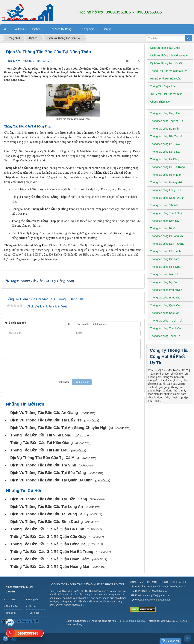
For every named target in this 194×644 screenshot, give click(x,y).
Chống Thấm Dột (160, 102)
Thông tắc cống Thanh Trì (165, 336)
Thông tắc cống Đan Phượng (167, 244)
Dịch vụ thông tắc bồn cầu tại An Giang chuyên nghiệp (62, 428)
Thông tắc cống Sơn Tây (165, 221)
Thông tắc (33, 599)
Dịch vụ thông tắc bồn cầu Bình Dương (47, 522)
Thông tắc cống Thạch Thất (166, 321)
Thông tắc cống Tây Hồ (164, 205)
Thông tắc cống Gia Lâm (165, 259)
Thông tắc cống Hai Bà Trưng (168, 167)
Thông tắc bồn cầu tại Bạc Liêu (40, 450)
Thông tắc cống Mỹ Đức (164, 282)
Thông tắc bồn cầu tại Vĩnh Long (41, 435)
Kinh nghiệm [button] (88, 30)
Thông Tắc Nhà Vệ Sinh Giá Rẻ (169, 71)
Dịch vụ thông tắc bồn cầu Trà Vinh (43, 465)
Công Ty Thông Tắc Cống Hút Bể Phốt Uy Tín (169, 356)
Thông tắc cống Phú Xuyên (166, 290)
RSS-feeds (34, 613)
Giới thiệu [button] (19, 30)
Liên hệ (32, 606)
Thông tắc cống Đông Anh (166, 251)
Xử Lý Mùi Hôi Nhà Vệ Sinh (166, 94)
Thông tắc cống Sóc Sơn (165, 313)
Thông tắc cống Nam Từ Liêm (168, 198)
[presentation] (73, 369)
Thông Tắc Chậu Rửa (163, 86)
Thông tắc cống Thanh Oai (166, 328)
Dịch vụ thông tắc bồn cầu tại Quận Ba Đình (51, 480)
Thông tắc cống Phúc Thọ (165, 298)
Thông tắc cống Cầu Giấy (165, 144)
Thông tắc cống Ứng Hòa (165, 113)
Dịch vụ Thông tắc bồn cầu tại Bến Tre (46, 420)
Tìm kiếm (11, 613)
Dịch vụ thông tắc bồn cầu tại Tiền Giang (49, 499)
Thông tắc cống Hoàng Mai (166, 182)
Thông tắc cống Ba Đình (165, 129)
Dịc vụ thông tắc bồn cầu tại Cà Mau (45, 458)
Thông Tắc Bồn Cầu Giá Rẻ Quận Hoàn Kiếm (50, 559)
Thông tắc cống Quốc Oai (165, 305)
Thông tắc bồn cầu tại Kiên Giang (42, 443)
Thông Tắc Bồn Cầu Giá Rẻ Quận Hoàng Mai (50, 567)
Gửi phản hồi (170, 641)
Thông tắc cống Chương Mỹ (167, 236)
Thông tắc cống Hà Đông (165, 159)
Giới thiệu (11, 599)
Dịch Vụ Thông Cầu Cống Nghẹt (169, 55)
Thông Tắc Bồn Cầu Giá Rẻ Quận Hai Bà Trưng (52, 552)
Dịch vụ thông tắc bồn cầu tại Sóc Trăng (48, 473)
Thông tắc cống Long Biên (166, 190)
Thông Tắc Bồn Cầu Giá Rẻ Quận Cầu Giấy (48, 537)
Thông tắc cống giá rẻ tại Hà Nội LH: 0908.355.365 (118, 621)
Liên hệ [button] (107, 29)
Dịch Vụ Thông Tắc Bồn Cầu (167, 63)
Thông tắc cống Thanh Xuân (167, 213)
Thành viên (12, 606)
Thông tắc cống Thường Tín (167, 121)
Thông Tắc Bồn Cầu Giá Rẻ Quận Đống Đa (48, 544)
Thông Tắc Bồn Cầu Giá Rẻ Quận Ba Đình (47, 529)
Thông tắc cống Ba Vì (163, 228)
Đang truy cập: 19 (28, 621)
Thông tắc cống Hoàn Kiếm (166, 175)
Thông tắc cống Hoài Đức (165, 267)
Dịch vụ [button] (38, 30)
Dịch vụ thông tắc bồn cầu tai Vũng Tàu (47, 514)
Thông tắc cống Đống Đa (165, 152)
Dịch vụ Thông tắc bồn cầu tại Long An (47, 507)
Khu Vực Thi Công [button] (62, 30)
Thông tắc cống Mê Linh (165, 274)
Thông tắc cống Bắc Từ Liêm (167, 136)
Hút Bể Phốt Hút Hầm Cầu (166, 79)
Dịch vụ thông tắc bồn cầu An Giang (44, 413)
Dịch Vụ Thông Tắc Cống (165, 48)
